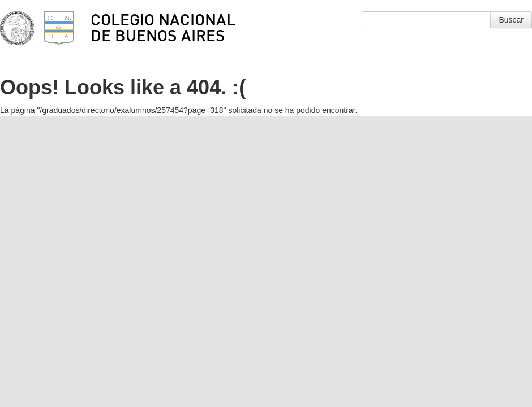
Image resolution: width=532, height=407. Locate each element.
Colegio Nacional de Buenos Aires (163, 27)
